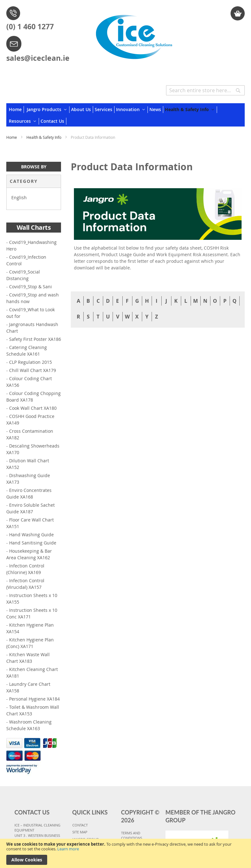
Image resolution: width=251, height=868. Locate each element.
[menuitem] (16, 110)
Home (12, 137)
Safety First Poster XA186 (35, 339)
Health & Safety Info (44, 137)
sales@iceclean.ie (38, 58)
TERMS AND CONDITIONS (132, 836)
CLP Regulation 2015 (31, 362)
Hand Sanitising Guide (33, 543)
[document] (125, 853)
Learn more (68, 849)
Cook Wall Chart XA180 (33, 408)
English (19, 197)
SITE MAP (80, 832)
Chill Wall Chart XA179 (33, 370)
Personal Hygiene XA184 (34, 699)
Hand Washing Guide (31, 535)
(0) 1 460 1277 (30, 26)
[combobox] (205, 90)
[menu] (125, 115)
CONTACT (80, 825)
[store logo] (134, 35)
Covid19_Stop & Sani (31, 287)
